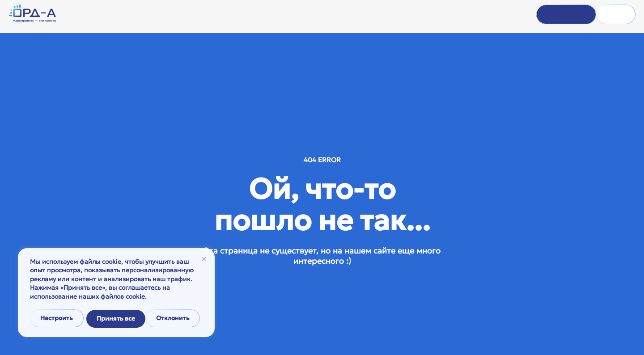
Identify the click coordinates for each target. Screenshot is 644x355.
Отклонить (114, 319)
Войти (551, 15)
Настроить (57, 319)
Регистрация (606, 15)
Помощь (280, 15)
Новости (314, 15)
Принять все (173, 319)
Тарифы (374, 15)
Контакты (408, 15)
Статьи (345, 15)
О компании (241, 15)
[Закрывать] (204, 260)
